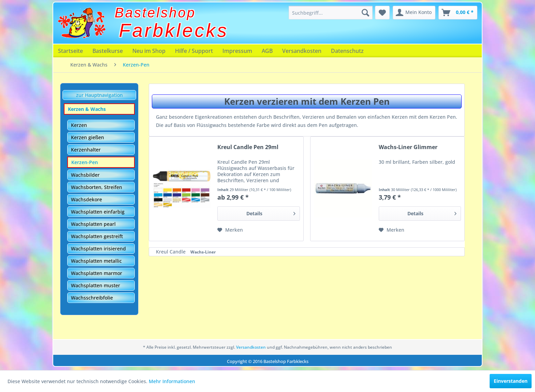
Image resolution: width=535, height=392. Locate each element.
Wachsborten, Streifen (97, 187)
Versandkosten (302, 51)
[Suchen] (365, 13)
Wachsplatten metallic (96, 261)
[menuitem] (331, 13)
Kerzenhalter (86, 150)
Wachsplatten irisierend (98, 249)
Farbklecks (174, 30)
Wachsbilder (85, 175)
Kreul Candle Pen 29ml (248, 147)
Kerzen (79, 125)
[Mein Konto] (414, 13)
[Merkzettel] (382, 13)
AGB (267, 51)
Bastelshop (155, 13)
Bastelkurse (108, 51)
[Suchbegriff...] (331, 13)
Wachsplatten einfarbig (98, 212)
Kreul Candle (171, 252)
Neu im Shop (149, 51)
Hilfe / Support (194, 51)
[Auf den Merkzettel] (230, 230)
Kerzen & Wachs (87, 109)
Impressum (237, 51)
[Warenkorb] (458, 13)
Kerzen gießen (88, 137)
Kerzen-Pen (85, 162)
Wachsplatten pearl (93, 224)
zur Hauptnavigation (99, 95)
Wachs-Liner (203, 252)
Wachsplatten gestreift (97, 236)
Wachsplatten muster (96, 285)
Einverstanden (511, 381)
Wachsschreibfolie (92, 298)
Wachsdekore (86, 199)
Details (271, 212)
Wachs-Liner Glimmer (408, 147)
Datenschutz (347, 51)
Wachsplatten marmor (97, 273)
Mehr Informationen (172, 381)
